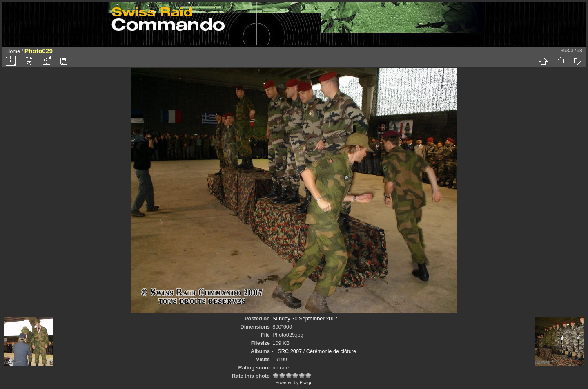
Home (13, 51)
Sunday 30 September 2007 (305, 319)
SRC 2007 (290, 351)
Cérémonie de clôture (331, 351)
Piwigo (306, 382)
